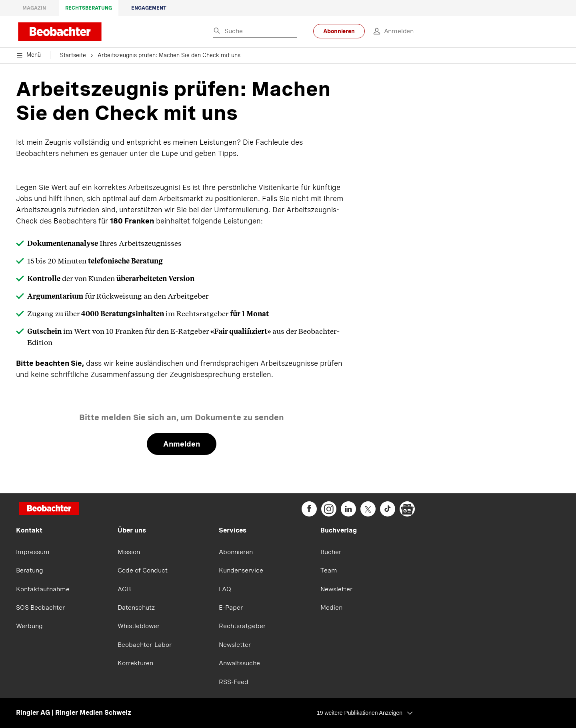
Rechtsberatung (89, 8)
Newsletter (235, 645)
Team (329, 570)
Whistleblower (139, 626)
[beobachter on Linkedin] (348, 509)
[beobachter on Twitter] (368, 509)
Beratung (30, 570)
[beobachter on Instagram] (329, 509)
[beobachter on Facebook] (309, 509)
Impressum (33, 552)
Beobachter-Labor (145, 645)
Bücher (331, 552)
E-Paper (231, 607)
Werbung (29, 626)
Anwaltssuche (239, 663)
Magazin (34, 8)
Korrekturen (135, 663)
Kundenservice (241, 570)
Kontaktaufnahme (43, 589)
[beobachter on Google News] (407, 509)
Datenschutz (136, 607)
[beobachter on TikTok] (388, 509)
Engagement (149, 8)
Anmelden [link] (182, 444)
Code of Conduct (143, 570)
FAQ (225, 589)
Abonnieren (339, 31)
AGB (124, 589)
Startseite (73, 56)
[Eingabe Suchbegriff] (255, 31)
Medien (331, 607)
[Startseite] (49, 509)
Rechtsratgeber (242, 626)
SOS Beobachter (40, 607)
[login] (389, 31)
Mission (129, 552)
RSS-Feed (234, 682)
